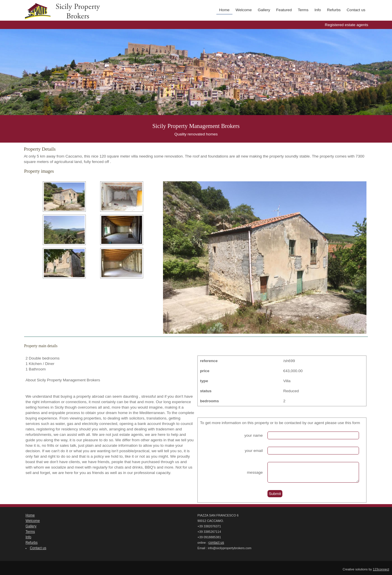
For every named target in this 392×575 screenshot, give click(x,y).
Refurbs (334, 10)
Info (318, 10)
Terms (303, 10)
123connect (381, 569)
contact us (216, 543)
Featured (284, 10)
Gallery (264, 10)
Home (224, 10)
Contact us (356, 10)
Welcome (244, 10)
